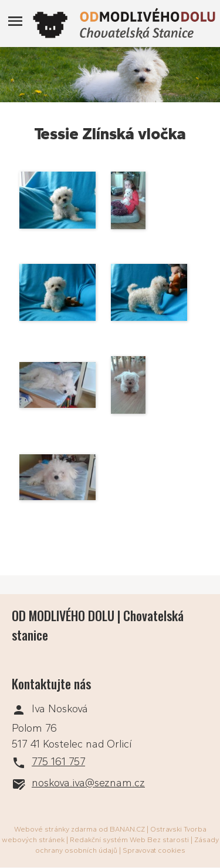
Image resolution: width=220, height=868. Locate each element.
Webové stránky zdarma (55, 829)
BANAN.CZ (127, 829)
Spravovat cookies (154, 850)
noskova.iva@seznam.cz (88, 783)
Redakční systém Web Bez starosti (129, 840)
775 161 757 (58, 762)
